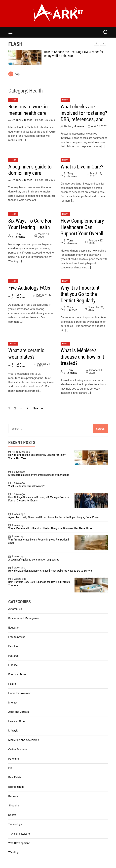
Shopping (14, 806)
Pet (10, 768)
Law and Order (17, 721)
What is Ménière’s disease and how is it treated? (82, 357)
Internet (13, 703)
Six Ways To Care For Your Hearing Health (30, 224)
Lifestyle (13, 731)
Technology (15, 824)
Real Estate (15, 777)
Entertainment (17, 637)
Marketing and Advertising (24, 740)
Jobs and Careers (19, 712)
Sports (12, 815)
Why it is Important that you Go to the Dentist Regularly (80, 294)
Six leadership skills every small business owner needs (39, 475)
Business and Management (24, 618)
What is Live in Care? (82, 167)
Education (14, 628)
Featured (13, 656)
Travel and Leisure (19, 834)
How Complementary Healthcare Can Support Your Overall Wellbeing (82, 230)
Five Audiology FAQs (29, 288)
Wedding (13, 852)
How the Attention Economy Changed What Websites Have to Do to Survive (50, 571)
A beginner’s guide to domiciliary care (30, 170)
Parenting (14, 759)
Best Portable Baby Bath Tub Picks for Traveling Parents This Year (39, 584)
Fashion (13, 646)
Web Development (19, 843)
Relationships (16, 787)
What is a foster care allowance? (26, 486)
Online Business (18, 749)
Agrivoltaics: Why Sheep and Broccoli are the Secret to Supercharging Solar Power (54, 517)
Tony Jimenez (24, 120)
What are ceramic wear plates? (26, 353)
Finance (13, 665)
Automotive (15, 609)
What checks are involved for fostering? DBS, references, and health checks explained (84, 119)
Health (13, 100)
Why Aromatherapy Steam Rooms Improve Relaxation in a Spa (39, 541)
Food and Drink (17, 674)
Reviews (13, 796)
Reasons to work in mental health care (28, 110)
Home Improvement (20, 693)
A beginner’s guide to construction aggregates (34, 560)
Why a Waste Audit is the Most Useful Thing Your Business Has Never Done (50, 528)
